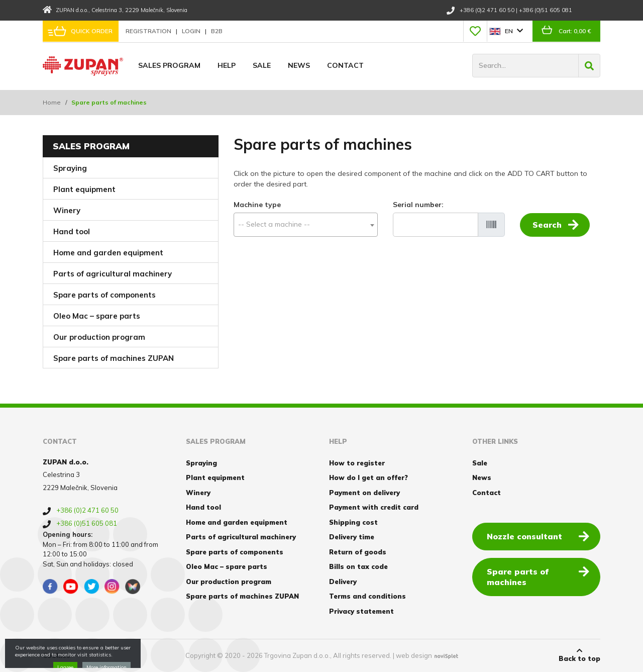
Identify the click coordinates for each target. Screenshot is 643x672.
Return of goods (358, 552)
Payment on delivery (364, 493)
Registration (149, 31)
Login (192, 31)
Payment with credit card (374, 507)
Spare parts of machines (538, 576)
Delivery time (352, 537)
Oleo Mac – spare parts (97, 316)
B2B (217, 31)
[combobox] (306, 225)
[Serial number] (436, 225)
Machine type (257, 205)
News (299, 65)
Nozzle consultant (538, 536)
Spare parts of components (104, 295)
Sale (262, 65)
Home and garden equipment (108, 253)
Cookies (57, 655)
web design (414, 655)
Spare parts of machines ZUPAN (114, 358)
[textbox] (306, 224)
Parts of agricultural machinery (113, 274)
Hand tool (72, 231)
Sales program (169, 65)
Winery (67, 210)
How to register (357, 463)
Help (227, 65)
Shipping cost (353, 522)
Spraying (70, 168)
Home (52, 102)
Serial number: (418, 205)
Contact (345, 65)
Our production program (99, 337)
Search (556, 224)
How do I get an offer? (368, 477)
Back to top (579, 655)
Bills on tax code (358, 566)
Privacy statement (361, 611)
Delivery (343, 582)
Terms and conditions (367, 596)
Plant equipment (84, 189)
